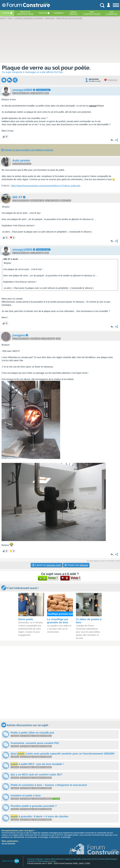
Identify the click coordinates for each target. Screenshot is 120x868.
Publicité (31, 861)
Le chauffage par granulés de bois (58, 621)
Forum (6, 13)
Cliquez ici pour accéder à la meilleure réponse (29, 150)
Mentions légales (64, 859)
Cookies (53, 861)
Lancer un (46, 565)
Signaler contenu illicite (46, 859)
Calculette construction (82, 859)
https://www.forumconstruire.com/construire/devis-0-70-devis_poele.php (46, 186)
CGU (95, 859)
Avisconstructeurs (92, 13)
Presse (102, 859)
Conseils (59, 13)
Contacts (31, 859)
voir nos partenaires (8, 843)
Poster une (76, 565)
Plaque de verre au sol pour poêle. (46, 68)
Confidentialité (42, 861)
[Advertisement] (60, 682)
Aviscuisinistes (111, 13)
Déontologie (111, 859)
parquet (93, 106)
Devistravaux (73, 13)
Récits (25, 13)
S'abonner (111, 80)
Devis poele (26, 619)
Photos (43, 13)
